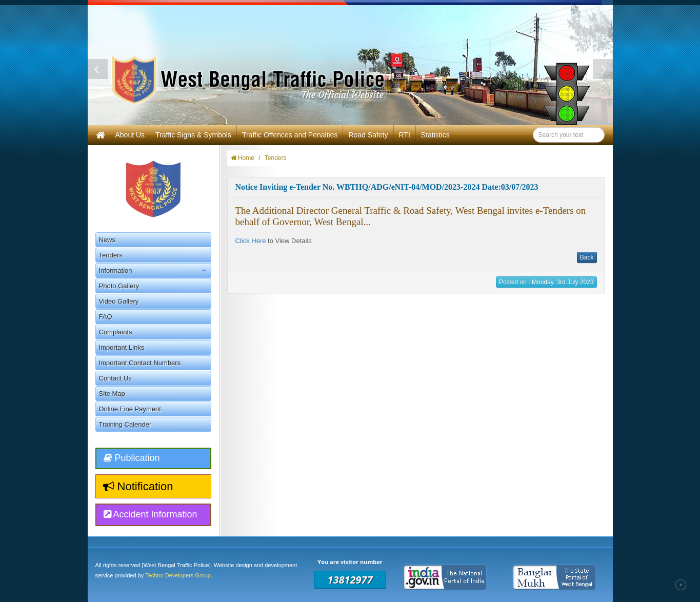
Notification (138, 486)
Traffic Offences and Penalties (290, 135)
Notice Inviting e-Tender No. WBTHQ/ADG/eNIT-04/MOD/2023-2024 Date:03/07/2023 (387, 187)
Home (243, 158)
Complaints (116, 332)
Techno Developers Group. (179, 575)
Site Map (112, 394)
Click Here (251, 241)
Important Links (122, 347)
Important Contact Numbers (140, 363)
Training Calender (125, 424)
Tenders (111, 255)
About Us (130, 135)
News (107, 240)
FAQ (106, 317)
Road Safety (368, 135)
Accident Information (151, 514)
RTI (405, 135)
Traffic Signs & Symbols (193, 135)
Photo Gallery (119, 286)
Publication (132, 458)
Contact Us (115, 378)
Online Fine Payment (130, 409)
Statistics (435, 135)
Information (155, 270)
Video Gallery (119, 301)
